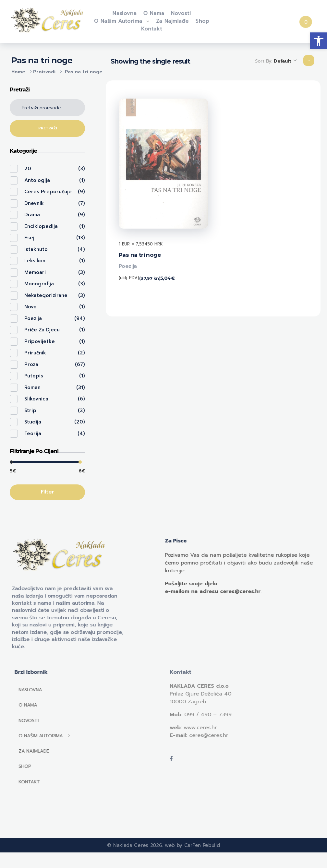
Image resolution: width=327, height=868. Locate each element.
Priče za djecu (42, 330)
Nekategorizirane (46, 295)
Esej (29, 238)
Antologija (37, 180)
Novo (30, 307)
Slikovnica (36, 399)
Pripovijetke (40, 341)
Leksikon (35, 261)
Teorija (33, 434)
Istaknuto (36, 249)
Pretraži (48, 128)
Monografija (39, 284)
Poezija (128, 266)
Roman (32, 387)
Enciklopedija (41, 226)
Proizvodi (44, 72)
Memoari (35, 272)
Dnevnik (34, 203)
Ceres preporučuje (48, 192)
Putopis (34, 376)
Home (18, 72)
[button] (319, 41)
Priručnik (35, 353)
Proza (31, 364)
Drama (32, 215)
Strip (30, 410)
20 (28, 169)
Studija (33, 422)
